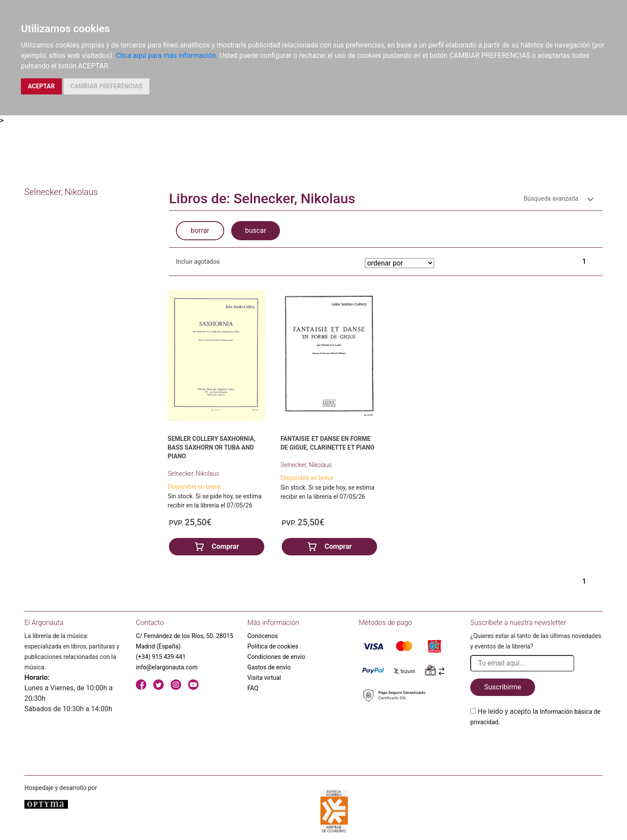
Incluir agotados (198, 262)
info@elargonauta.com (167, 667)
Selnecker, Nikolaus (193, 474)
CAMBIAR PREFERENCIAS (106, 86)
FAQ (253, 688)
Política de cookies (273, 646)
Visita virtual (264, 678)
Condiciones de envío (276, 657)
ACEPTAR (41, 86)
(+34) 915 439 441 (161, 657)
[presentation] (536, 748)
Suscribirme (503, 687)
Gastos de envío (269, 667)
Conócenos (263, 636)
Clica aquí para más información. (167, 55)
